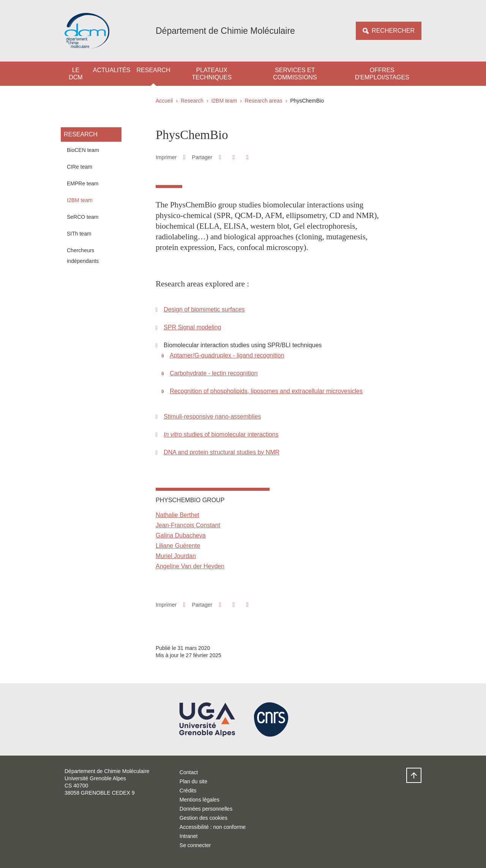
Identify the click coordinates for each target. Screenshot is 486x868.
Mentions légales (200, 800)
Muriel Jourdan (176, 556)
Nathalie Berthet (178, 515)
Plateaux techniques (212, 74)
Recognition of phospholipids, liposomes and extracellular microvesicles (266, 391)
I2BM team (224, 101)
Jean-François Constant (188, 525)
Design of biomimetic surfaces (204, 309)
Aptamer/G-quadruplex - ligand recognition (227, 355)
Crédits (188, 791)
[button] (220, 157)
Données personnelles (206, 809)
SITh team (79, 234)
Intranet (189, 836)
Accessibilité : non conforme (213, 827)
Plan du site (193, 781)
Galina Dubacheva (181, 535)
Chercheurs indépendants (83, 256)
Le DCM (76, 74)
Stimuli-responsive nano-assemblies (212, 417)
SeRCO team (83, 217)
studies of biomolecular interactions (221, 434)
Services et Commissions (295, 74)
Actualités (112, 70)
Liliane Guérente (178, 546)
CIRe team (80, 167)
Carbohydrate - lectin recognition (214, 373)
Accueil (164, 101)
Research (154, 70)
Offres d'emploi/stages (382, 74)
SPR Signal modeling (192, 327)
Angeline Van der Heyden (190, 566)
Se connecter (195, 845)
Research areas (264, 101)
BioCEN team (83, 150)
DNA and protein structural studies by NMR (222, 452)
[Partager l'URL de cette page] (247, 157)
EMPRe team (83, 183)
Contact (189, 772)
